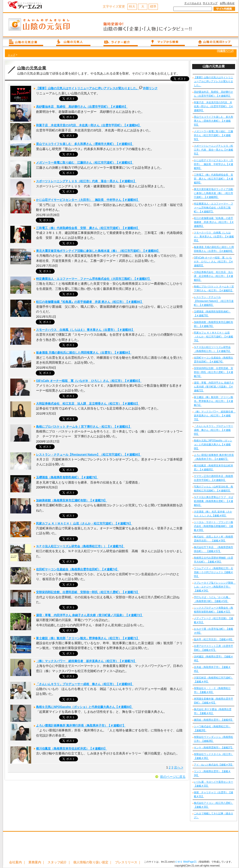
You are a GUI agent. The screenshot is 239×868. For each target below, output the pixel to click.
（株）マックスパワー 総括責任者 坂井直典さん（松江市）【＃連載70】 (86, 661)
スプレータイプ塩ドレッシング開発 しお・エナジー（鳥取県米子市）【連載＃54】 (214, 587)
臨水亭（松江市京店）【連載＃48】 (214, 639)
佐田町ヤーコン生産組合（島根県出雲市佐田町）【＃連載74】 (77, 569)
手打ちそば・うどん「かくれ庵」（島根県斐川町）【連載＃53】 (212, 599)
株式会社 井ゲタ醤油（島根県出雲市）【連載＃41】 (213, 711)
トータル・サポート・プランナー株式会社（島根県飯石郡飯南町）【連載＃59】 (214, 526)
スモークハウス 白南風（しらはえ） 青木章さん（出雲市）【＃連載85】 (85, 330)
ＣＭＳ (179, 862)
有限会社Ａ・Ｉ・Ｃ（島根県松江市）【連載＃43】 (212, 690)
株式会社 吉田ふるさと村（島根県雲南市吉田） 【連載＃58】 (214, 539)
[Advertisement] (121, 846)
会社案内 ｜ (18, 862)
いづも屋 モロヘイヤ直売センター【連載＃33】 (214, 784)
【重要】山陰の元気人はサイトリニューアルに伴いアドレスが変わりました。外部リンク (97, 88)
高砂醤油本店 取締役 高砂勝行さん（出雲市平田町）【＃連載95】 (82, 107)
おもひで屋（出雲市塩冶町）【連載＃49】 (214, 631)
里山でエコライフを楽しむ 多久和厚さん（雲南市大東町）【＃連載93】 (85, 144)
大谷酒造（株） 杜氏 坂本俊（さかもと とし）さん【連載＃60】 (213, 514)
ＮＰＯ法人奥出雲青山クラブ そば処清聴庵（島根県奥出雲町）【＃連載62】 (214, 501)
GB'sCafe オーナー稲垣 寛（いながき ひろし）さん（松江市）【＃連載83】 (89, 381)
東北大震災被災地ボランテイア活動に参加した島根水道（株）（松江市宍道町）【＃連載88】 (98, 251)
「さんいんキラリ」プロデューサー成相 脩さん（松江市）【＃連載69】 (85, 684)
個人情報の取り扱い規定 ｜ (93, 862)
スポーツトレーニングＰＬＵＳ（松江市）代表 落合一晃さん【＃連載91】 (86, 181)
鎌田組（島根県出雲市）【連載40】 (214, 720)
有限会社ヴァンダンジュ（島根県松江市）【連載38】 (214, 739)
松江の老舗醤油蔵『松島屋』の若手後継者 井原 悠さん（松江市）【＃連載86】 (90, 302)
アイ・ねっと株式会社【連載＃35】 (214, 765)
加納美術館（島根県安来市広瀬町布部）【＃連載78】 (71, 500)
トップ (12, 55)
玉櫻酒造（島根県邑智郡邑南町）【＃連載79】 (67, 477)
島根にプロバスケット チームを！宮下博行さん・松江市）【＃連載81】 (84, 427)
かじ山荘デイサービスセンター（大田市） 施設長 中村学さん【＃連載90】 (88, 200)
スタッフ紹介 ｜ (59, 862)
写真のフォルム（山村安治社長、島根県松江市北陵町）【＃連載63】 (214, 489)
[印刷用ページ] (225, 51)
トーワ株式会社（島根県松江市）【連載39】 (212, 728)
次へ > (179, 767)
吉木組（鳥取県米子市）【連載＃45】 (212, 669)
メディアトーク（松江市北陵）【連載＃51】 (214, 620)
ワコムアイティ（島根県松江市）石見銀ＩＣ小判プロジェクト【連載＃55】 (214, 572)
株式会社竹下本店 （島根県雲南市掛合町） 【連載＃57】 (214, 549)
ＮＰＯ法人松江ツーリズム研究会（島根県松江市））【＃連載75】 (80, 546)
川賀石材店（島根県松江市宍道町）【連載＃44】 (214, 680)
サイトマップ (210, 3)
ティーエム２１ (193, 3)
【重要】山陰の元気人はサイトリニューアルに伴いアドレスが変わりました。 (214, 81)
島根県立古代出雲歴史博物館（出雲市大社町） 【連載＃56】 (214, 560)
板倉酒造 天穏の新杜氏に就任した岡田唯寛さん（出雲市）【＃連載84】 (84, 353)
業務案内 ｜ (37, 862)
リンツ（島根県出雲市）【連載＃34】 (212, 773)
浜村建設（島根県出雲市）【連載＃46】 (214, 658)
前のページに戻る (173, 777)
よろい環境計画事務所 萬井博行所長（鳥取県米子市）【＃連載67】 (81, 726)
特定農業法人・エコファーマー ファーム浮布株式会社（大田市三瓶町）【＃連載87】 (94, 279)
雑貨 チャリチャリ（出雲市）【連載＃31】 (214, 794)
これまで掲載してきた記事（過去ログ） (214, 815)
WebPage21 (190, 862)
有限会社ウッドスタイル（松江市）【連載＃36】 (214, 756)
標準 (153, 6)
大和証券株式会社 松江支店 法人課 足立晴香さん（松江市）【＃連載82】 (88, 404)
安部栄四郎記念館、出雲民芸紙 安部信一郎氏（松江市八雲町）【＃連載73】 (88, 592)
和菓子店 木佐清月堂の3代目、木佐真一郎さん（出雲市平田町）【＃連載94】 (88, 125)
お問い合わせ (227, 3)
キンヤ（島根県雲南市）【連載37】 (214, 747)
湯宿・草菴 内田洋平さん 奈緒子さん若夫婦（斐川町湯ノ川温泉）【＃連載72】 (90, 615)
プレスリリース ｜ (128, 862)
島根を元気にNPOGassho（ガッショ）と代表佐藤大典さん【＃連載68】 (84, 707)
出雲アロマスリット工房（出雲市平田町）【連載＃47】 (214, 648)
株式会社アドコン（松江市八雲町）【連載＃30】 (214, 805)
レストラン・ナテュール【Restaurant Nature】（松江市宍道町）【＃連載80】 (89, 455)
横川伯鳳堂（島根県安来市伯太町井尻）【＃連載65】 (71, 749)
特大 (132, 6)
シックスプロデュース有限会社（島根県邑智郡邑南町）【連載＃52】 (214, 610)
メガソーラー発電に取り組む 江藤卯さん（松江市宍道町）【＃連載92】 (85, 163)
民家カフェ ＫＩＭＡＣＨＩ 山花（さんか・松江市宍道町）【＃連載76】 (84, 523)
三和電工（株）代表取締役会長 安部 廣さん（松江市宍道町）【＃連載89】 (88, 228)
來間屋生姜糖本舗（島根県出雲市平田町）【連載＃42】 (214, 701)
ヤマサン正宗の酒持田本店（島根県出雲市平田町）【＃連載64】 (214, 478)
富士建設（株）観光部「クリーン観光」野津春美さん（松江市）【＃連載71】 (88, 638)
